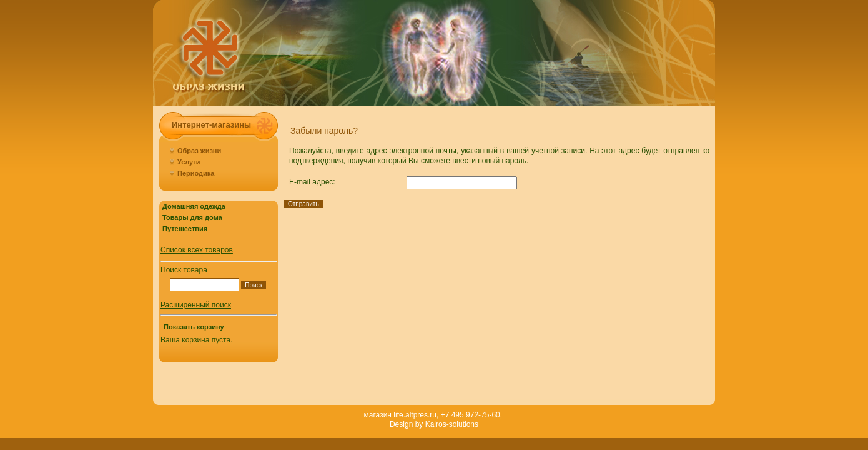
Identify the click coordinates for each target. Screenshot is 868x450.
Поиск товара (184, 270)
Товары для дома (192, 217)
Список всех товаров (197, 250)
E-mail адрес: (312, 182)
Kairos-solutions (452, 424)
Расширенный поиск (196, 305)
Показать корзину (194, 327)
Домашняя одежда (194, 206)
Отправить (303, 204)
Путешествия (185, 229)
